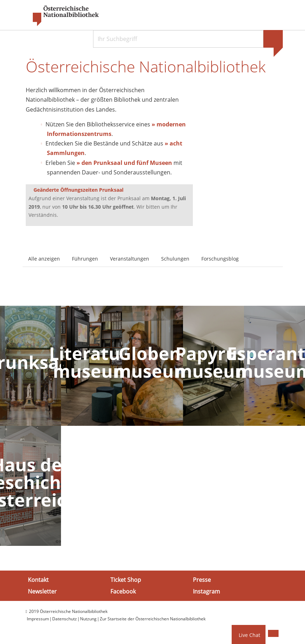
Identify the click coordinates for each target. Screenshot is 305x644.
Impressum (38, 619)
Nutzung (88, 619)
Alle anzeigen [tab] (44, 259)
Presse (202, 580)
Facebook (123, 592)
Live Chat (249, 635)
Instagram (206, 592)
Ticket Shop (126, 580)
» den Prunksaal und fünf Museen (124, 163)
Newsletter (42, 592)
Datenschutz (65, 619)
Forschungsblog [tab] (220, 259)
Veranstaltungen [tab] (130, 259)
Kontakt (38, 580)
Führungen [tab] (85, 259)
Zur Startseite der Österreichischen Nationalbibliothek (153, 619)
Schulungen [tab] (175, 259)
